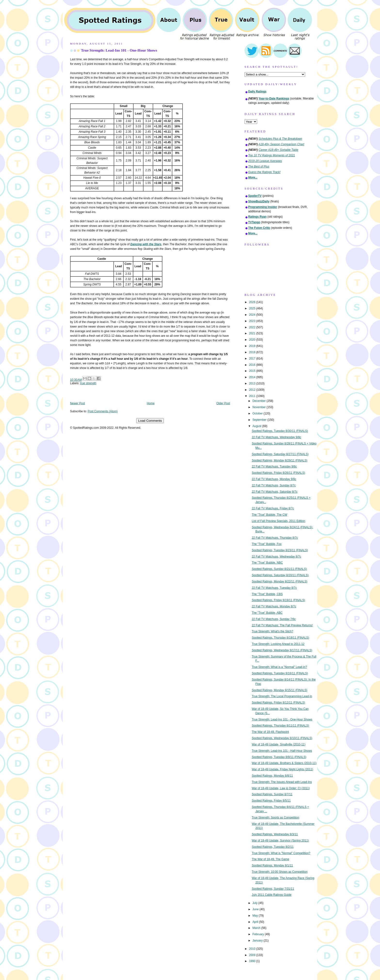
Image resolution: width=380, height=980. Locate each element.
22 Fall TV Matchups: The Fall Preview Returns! (282, 625)
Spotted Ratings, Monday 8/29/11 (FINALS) (280, 460)
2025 (253, 308)
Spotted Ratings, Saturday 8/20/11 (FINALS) (280, 575)
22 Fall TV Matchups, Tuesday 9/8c (274, 467)
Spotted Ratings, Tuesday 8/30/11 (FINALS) (280, 431)
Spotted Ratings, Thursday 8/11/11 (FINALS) (280, 726)
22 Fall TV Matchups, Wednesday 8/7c (277, 557)
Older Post (223, 403)
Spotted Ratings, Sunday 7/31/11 (273, 889)
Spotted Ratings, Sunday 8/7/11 (272, 794)
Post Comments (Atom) (103, 411)
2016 (253, 365)
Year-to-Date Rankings (274, 99)
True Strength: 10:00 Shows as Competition (280, 872)
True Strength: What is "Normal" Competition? (281, 853)
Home (151, 403)
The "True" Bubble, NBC (267, 563)
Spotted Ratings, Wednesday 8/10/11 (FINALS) (282, 738)
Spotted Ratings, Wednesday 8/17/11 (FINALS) (282, 650)
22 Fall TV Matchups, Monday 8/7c (274, 606)
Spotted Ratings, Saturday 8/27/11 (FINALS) (280, 454)
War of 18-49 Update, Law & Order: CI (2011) (281, 788)
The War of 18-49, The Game (271, 859)
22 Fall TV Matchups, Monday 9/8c (274, 479)
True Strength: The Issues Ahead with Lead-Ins (282, 782)
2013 (253, 383)
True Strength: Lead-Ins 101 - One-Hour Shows (119, 50)
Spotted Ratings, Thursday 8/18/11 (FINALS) (280, 638)
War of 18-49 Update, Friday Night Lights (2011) (282, 769)
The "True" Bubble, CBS (267, 594)
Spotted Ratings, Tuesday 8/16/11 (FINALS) (280, 673)
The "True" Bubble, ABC (267, 613)
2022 (253, 327)
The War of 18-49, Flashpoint (270, 732)
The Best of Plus (259, 167)
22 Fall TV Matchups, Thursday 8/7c (275, 538)
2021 (253, 333)
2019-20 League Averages (265, 161)
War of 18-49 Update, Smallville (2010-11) (279, 744)
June (256, 909)
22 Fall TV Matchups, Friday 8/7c (273, 508)
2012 (253, 390)
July (255, 903)
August (257, 426)
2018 (253, 352)
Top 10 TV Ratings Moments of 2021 (272, 155)
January (258, 941)
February (259, 934)
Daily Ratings (257, 92)
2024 (253, 315)
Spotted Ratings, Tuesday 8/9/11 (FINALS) (279, 757)
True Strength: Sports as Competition (276, 818)
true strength (88, 383)
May (256, 916)
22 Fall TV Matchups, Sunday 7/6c (274, 619)
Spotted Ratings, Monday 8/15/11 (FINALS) (280, 690)
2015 (253, 371)
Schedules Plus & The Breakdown (280, 139)
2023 (253, 321)
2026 (253, 302)
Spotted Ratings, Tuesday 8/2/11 (273, 847)
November (260, 407)
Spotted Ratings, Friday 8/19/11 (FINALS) (278, 600)
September (260, 420)
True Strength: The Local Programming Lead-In (282, 696)
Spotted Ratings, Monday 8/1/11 (272, 865)
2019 (253, 346)
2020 (253, 340)
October (258, 413)
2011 (253, 396)
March (257, 928)
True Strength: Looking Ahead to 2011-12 (278, 644)
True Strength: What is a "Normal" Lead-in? (279, 667)
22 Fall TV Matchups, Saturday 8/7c (275, 492)
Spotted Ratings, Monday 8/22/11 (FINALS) (280, 582)
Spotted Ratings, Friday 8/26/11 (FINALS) (278, 473)
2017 (253, 359)
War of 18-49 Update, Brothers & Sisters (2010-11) (284, 763)
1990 (253, 961)
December (260, 401)
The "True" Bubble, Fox (267, 544)
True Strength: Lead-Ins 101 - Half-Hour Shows (282, 751)
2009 (253, 955)
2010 (253, 949)
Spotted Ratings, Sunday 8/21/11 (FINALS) (279, 569)
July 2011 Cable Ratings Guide (272, 895)
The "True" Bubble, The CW (270, 515)
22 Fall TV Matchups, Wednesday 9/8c (277, 437)
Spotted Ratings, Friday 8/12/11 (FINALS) (278, 703)
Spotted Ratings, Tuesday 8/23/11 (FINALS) (280, 550)
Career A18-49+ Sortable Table (278, 150)
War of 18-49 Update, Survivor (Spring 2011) (280, 841)
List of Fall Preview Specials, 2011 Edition (279, 521)
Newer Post (77, 403)
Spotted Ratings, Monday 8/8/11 (272, 776)
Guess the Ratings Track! (264, 172)
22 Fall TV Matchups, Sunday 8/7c (274, 485)
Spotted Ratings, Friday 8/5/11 (271, 801)
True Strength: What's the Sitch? (273, 631)
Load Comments (150, 421)
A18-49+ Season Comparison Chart (281, 144)
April (256, 922)
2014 (253, 377)
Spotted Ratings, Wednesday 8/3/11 (275, 834)
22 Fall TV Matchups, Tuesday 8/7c (274, 588)
